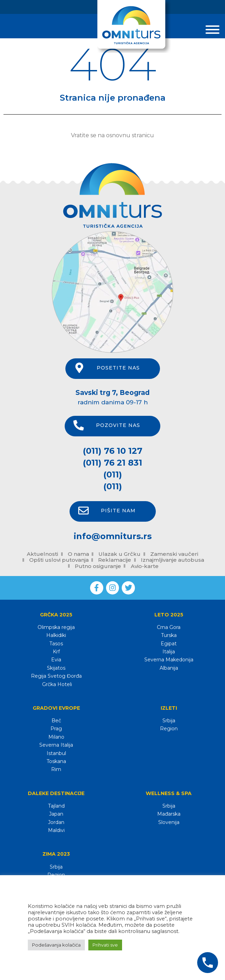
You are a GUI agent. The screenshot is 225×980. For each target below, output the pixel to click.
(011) (113, 475)
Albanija (169, 668)
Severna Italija (56, 745)
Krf (56, 652)
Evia (56, 660)
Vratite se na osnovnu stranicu (112, 135)
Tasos (56, 644)
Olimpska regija (56, 627)
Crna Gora (169, 627)
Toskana (56, 761)
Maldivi (56, 830)
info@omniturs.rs (113, 536)
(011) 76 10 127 (112, 451)
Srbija (169, 721)
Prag (56, 729)
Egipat (169, 644)
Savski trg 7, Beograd (112, 393)
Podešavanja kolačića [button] (56, 945)
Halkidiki (56, 635)
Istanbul (56, 753)
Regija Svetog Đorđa (56, 676)
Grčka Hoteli (56, 684)
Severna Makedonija (169, 660)
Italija (169, 652)
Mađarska (169, 814)
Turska (169, 635)
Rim (56, 769)
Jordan (56, 822)
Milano (56, 737)
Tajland (56, 806)
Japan (56, 814)
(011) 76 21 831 (112, 463)
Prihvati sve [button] (105, 945)
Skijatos (56, 668)
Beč (56, 721)
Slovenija (169, 822)
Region (169, 729)
